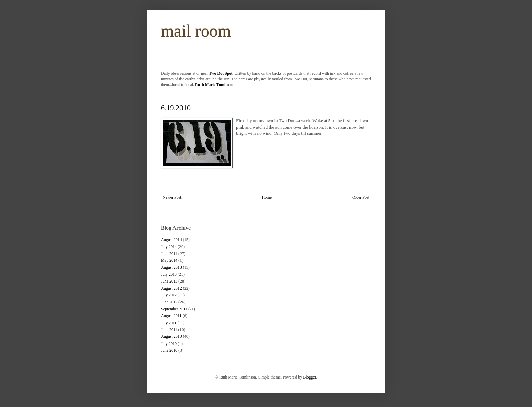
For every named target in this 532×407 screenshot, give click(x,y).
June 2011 (169, 330)
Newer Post (172, 197)
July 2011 (169, 323)
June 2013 (169, 281)
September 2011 (174, 309)
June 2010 (169, 350)
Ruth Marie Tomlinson (215, 85)
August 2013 (171, 267)
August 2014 (171, 240)
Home (267, 197)
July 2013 (169, 274)
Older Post (361, 197)
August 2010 (171, 336)
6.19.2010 (176, 108)
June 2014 (169, 254)
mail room (196, 31)
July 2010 (169, 344)
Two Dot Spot (221, 73)
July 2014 (169, 247)
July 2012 (169, 295)
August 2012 (171, 288)
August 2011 (171, 316)
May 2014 (169, 260)
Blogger (309, 377)
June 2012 (169, 302)
